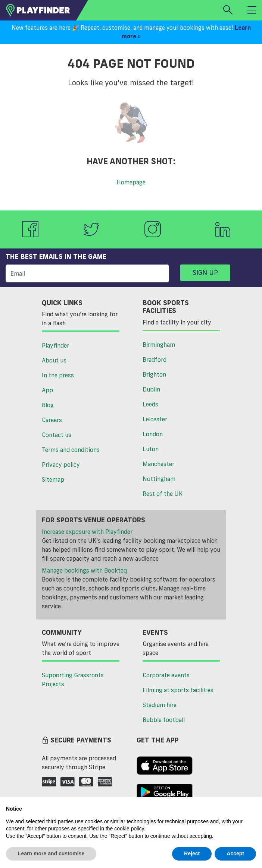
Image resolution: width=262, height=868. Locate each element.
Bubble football (164, 720)
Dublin (151, 389)
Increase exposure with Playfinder (87, 532)
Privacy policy (61, 465)
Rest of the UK (163, 494)
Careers (52, 420)
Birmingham (159, 345)
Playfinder (55, 345)
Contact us (57, 435)
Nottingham (159, 479)
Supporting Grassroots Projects (73, 679)
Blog (48, 405)
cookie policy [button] (129, 829)
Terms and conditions (71, 450)
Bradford (155, 359)
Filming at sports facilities (178, 690)
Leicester (155, 419)
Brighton (154, 374)
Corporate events (166, 675)
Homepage (131, 182)
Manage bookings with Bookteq (84, 570)
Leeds (150, 404)
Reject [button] (192, 853)
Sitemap (53, 479)
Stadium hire (160, 705)
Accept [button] (235, 853)
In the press (58, 375)
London (153, 434)
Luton (151, 449)
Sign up (205, 272)
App (47, 390)
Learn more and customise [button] (51, 853)
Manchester (158, 464)
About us (54, 360)
